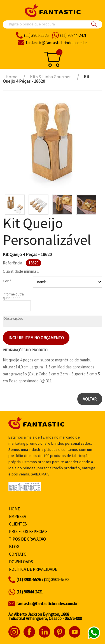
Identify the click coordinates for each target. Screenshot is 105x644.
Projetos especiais (28, 531)
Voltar (90, 399)
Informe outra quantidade (13, 296)
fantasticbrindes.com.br (56, 43)
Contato (18, 554)
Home (14, 509)
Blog (14, 547)
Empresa (17, 516)
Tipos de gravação (27, 539)
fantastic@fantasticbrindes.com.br (47, 604)
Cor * (7, 281)
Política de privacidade (33, 569)
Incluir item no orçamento (36, 338)
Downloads (21, 562)
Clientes (18, 524)
